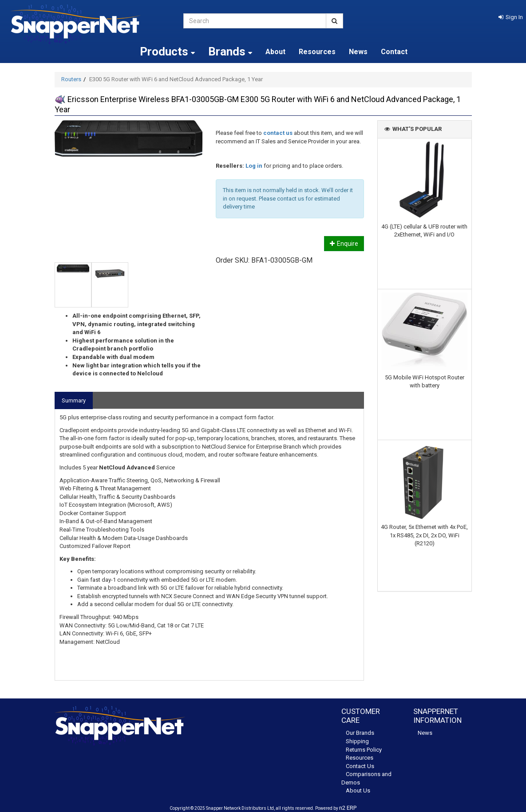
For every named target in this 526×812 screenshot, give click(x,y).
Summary (74, 400)
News (358, 52)
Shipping (357, 741)
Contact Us (360, 766)
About (275, 52)
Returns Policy (364, 750)
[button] (511, 17)
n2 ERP (348, 808)
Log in (254, 166)
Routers (71, 79)
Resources (317, 52)
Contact (394, 52)
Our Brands (360, 733)
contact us (278, 133)
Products (167, 51)
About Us (358, 790)
